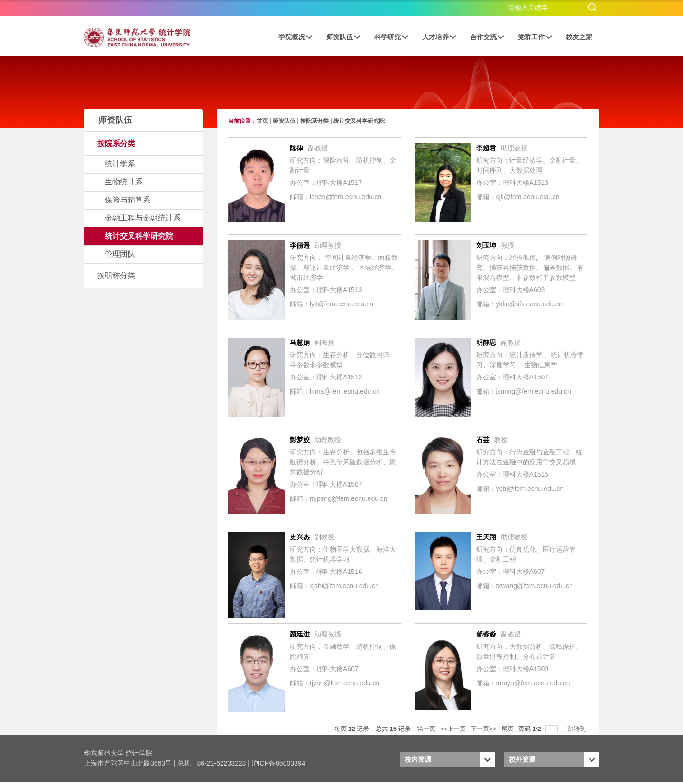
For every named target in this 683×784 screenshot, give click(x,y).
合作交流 (487, 37)
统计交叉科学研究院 (359, 121)
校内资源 (418, 759)
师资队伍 (344, 37)
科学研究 (392, 37)
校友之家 (579, 37)
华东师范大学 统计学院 (118, 753)
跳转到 (577, 729)
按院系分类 (314, 121)
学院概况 (296, 37)
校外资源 (522, 759)
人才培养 (439, 37)
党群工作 (535, 37)
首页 (262, 121)
